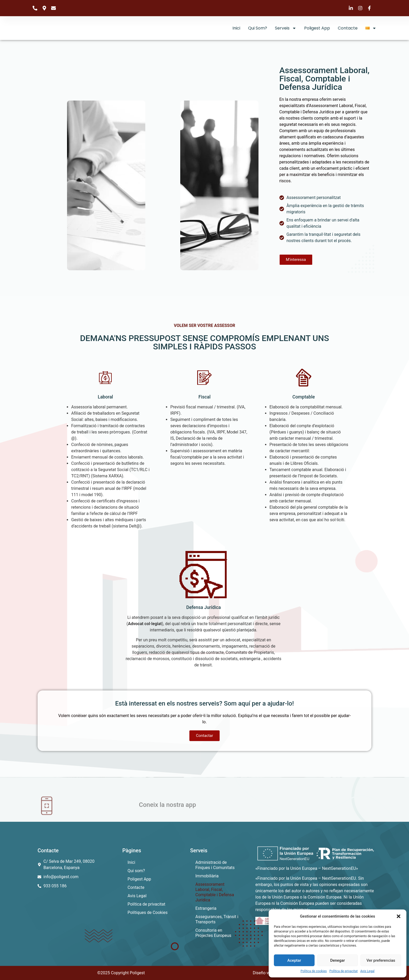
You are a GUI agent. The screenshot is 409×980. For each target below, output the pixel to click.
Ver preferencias (381, 960)
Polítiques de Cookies (148, 912)
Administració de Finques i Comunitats (215, 865)
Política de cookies (314, 971)
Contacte (348, 28)
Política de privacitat (344, 971)
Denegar (338, 960)
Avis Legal (367, 971)
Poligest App (317, 28)
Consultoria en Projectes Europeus (213, 933)
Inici (236, 28)
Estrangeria (206, 908)
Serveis (286, 28)
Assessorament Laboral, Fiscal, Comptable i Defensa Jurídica (215, 892)
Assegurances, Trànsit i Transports (217, 919)
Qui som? (258, 28)
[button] (399, 916)
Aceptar (294, 960)
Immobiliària (207, 876)
